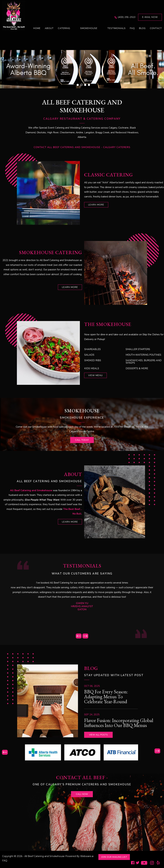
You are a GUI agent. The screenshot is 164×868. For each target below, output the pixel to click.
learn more (96, 205)
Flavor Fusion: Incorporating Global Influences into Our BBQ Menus (119, 723)
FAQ (132, 28)
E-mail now (150, 17)
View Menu (95, 375)
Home (37, 28)
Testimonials (117, 28)
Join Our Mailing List (114, 857)
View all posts (98, 735)
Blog (142, 28)
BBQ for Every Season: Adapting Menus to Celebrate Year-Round (106, 697)
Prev (79, 636)
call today (82, 440)
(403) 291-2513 (127, 17)
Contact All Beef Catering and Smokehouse (67, 147)
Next (85, 636)
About (49, 28)
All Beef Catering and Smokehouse (45, 856)
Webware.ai (87, 856)
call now (82, 794)
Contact (156, 28)
